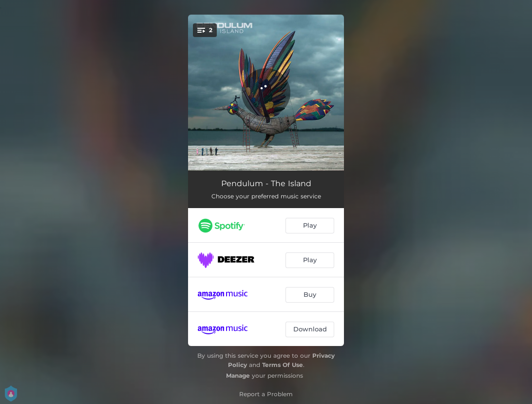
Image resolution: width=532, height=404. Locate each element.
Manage (238, 375)
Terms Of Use (283, 365)
